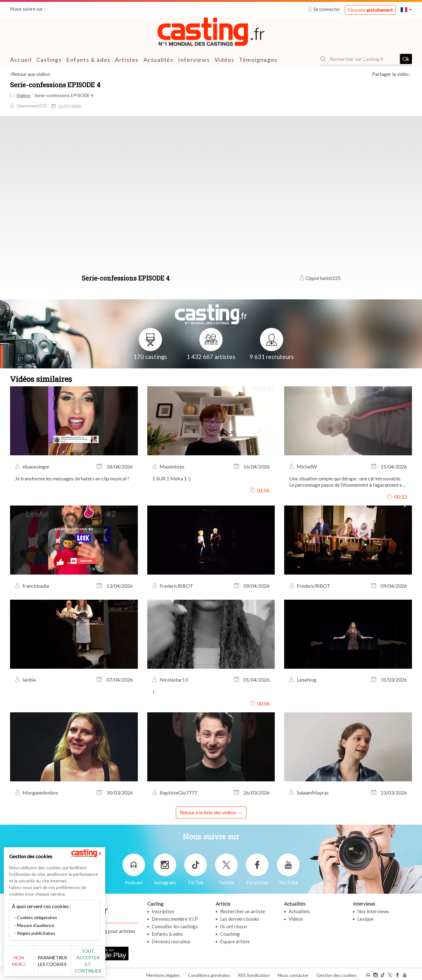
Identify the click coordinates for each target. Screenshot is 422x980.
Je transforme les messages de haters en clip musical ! (72, 478)
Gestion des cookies (337, 973)
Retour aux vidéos (31, 74)
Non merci (26, 964)
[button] (406, 10)
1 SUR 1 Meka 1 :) (171, 478)
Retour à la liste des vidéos (208, 812)
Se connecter (325, 9)
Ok (406, 59)
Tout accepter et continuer (114, 964)
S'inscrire (370, 10)
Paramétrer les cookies (70, 964)
